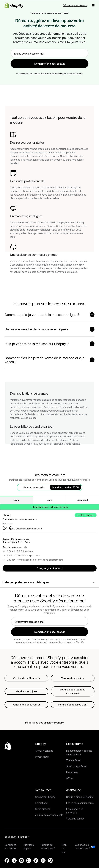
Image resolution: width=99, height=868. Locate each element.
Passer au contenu (10, 2)
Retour (39, 57)
